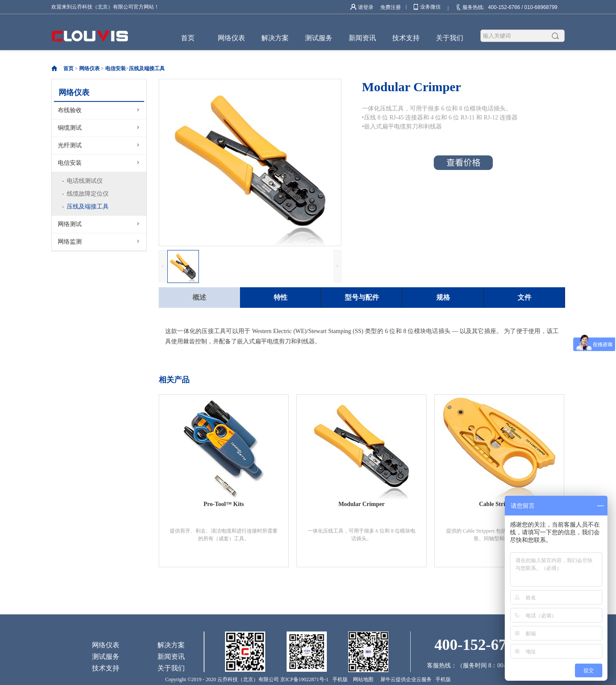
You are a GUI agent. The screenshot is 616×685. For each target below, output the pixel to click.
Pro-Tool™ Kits (224, 504)
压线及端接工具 (147, 68)
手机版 (339, 679)
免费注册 (391, 7)
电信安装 (115, 68)
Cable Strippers (499, 504)
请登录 (366, 7)
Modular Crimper (361, 504)
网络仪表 (89, 68)
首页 (188, 38)
